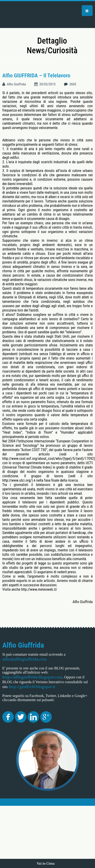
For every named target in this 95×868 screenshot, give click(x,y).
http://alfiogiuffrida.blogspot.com (32, 677)
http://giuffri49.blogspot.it (32, 687)
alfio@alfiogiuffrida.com (24, 659)
